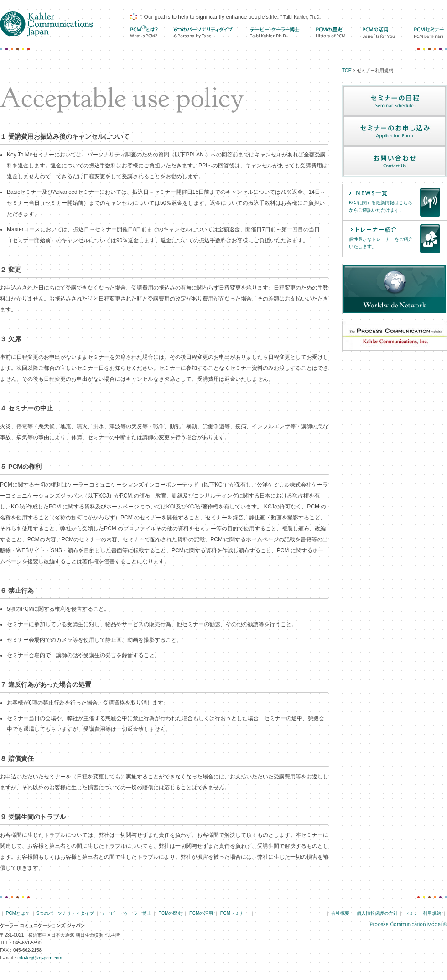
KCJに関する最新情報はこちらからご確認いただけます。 (381, 207)
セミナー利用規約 (423, 913)
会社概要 (340, 913)
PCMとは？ (144, 33)
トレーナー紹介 (382, 230)
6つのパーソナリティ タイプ (204, 33)
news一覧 (382, 193)
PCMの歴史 (331, 33)
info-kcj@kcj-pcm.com (40, 958)
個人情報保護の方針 (377, 913)
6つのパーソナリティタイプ (66, 913)
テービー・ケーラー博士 (275, 33)
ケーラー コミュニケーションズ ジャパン (47, 24)
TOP (347, 70)
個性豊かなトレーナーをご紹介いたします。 (381, 243)
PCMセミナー (429, 33)
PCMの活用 (380, 33)
